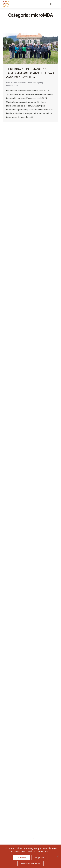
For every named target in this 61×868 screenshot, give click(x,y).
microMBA (22, 83)
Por (36, 83)
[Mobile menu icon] (57, 4)
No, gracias (40, 858)
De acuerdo (22, 858)
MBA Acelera (12, 83)
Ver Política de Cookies (30, 863)
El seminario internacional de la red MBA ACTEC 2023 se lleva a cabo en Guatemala (30, 73)
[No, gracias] (58, 856)
